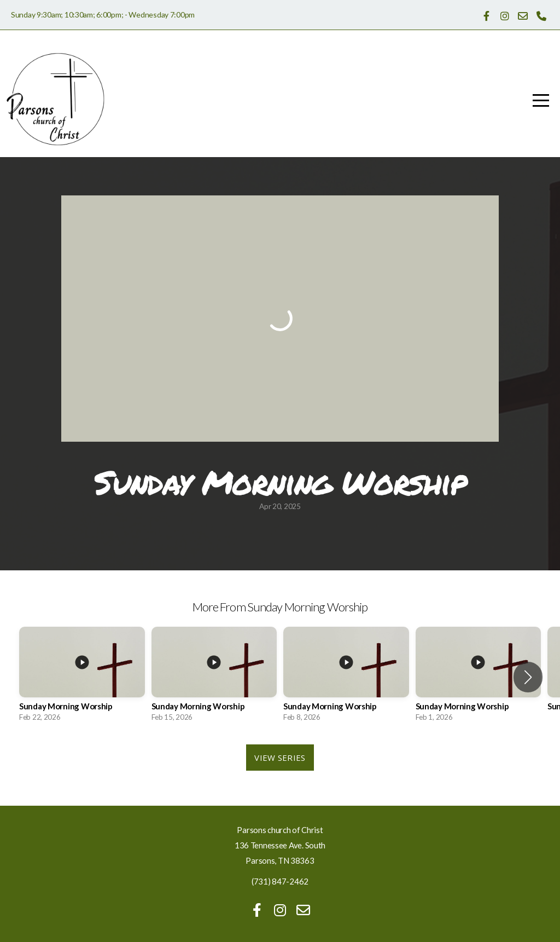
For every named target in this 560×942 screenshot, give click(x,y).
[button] (528, 677)
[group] (82, 677)
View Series (280, 758)
